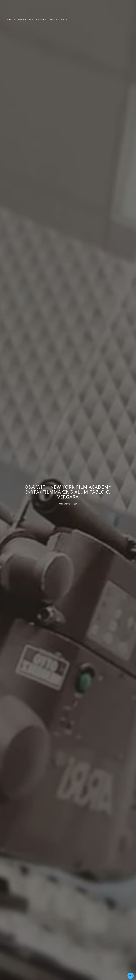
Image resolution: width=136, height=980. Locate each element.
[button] (131, 976)
